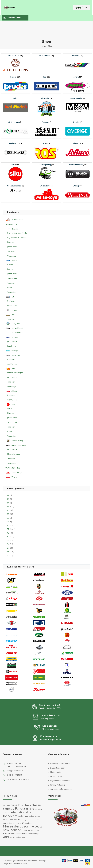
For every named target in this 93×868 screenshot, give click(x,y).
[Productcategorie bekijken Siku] (15, 172)
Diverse (10, 242)
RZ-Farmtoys (33, 861)
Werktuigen (12, 256)
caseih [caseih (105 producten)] (15, 805)
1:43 (7, 533)
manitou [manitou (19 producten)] (28, 823)
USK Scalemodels (13, 468)
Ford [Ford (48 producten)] (31, 809)
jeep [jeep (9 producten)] (33, 813)
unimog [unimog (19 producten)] (35, 834)
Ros (10, 369)
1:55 (7, 540)
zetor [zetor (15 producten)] (23, 837)
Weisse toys (14, 473)
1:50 (7, 537)
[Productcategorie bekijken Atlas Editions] (47, 56)
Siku (10, 405)
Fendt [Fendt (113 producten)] (19, 809)
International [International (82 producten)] (19, 812)
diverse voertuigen (15, 373)
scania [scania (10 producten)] (18, 834)
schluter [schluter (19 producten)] (24, 834)
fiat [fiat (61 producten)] (26, 809)
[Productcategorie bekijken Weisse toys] (47, 193)
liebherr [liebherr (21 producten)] (12, 823)
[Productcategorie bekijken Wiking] (78, 193)
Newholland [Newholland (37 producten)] (29, 830)
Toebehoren (12, 278)
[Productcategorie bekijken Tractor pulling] (47, 172)
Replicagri (13, 355)
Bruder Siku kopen (58, 768)
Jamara (11, 310)
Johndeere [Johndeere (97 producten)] (10, 816)
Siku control (12, 422)
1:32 (7, 529)
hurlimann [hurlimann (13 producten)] (6, 813)
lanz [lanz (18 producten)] (38, 820)
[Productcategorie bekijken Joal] (15, 105)
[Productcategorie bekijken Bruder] (15, 84)
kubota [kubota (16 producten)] (11, 820)
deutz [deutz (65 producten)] (7, 809)
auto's (10, 408)
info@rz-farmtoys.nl (15, 771)
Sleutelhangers (14, 454)
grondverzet (12, 247)
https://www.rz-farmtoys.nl (18, 779)
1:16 (7, 507)
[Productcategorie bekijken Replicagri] (15, 150)
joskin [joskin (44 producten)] (21, 816)
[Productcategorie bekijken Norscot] (47, 129)
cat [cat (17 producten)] (22, 806)
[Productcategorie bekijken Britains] (78, 63)
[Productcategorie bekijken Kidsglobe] (47, 107)
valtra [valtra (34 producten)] (6, 837)
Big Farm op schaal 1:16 (17, 233)
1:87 (7, 548)
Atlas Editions (11, 224)
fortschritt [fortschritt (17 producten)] (39, 809)
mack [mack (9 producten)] (17, 823)
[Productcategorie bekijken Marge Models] (78, 105)
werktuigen (12, 306)
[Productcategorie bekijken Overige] (78, 129)
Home (43, 46)
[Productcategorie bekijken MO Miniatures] (15, 129)
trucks (10, 288)
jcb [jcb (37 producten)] (30, 813)
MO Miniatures (14, 333)
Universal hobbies (16, 445)
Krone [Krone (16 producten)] (5, 820)
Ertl (10, 297)
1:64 (7, 544)
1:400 (8, 555)
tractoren (11, 301)
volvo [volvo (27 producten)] (18, 837)
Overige (12, 351)
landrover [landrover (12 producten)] (32, 820)
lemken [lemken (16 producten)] (6, 823)
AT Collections (14, 220)
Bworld (10, 265)
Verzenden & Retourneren (61, 789)
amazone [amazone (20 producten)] (7, 806)
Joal (10, 315)
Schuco (11, 391)
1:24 (7, 522)
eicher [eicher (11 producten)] (13, 809)
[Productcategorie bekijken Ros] (47, 150)
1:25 (7, 525)
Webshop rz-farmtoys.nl (60, 764)
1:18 (7, 510)
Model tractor (56, 772)
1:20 (7, 514)
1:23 (7, 518)
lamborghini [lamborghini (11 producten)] (24, 820)
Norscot (12, 338)
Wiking (11, 477)
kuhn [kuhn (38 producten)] (17, 820)
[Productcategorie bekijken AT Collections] (15, 63)
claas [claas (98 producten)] (27, 805)
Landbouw (12, 346)
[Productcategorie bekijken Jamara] (78, 84)
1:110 (8, 552)
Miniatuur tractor (57, 776)
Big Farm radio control (16, 238)
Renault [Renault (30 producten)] (7, 834)
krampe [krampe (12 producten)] (38, 817)
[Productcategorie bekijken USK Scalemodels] (15, 188)
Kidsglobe (13, 324)
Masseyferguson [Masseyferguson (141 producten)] (16, 826)
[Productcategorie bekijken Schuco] (78, 150)
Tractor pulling (14, 441)
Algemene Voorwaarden (60, 781)
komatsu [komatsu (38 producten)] (30, 816)
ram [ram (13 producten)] (37, 831)
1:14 (7, 503)
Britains (12, 229)
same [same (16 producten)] (13, 834)
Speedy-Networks (20, 864)
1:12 (7, 495)
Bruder (11, 261)
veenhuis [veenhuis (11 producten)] (12, 837)
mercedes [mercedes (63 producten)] (36, 827)
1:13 (7, 499)
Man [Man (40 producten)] (22, 823)
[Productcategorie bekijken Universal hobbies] (78, 172)
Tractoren (11, 251)
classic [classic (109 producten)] (37, 805)
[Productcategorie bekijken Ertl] (47, 84)
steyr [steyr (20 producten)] (30, 834)
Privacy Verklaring (57, 785)
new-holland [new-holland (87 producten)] (12, 830)
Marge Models (14, 328)
